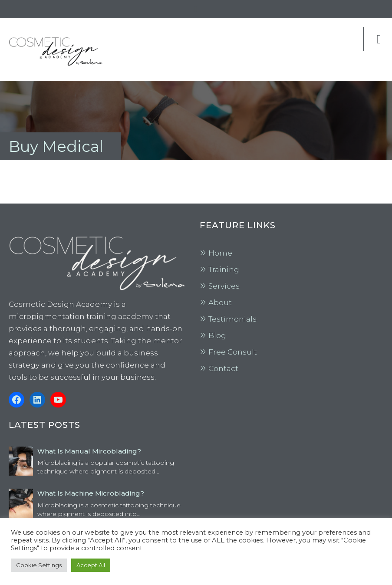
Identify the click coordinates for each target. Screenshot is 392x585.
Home (220, 253)
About (220, 302)
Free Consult (233, 352)
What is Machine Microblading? (91, 493)
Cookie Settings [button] (39, 565)
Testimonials (232, 319)
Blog (217, 335)
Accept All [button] (91, 565)
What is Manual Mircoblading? (89, 451)
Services (224, 286)
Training (224, 269)
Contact (223, 368)
